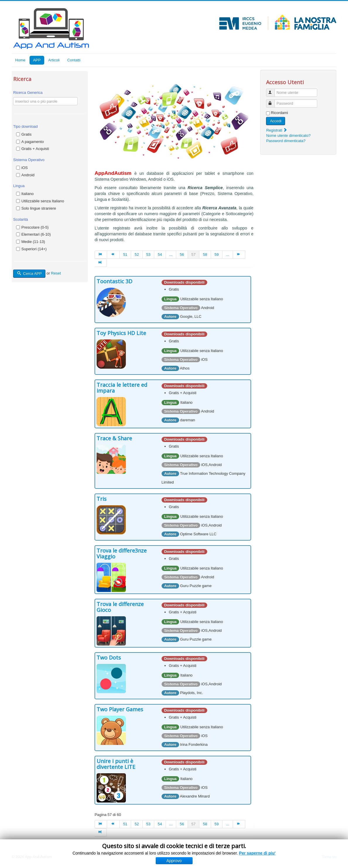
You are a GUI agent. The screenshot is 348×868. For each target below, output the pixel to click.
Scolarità (21, 219)
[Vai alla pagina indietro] (113, 255)
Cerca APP (29, 273)
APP (37, 60)
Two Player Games (120, 709)
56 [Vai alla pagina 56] (182, 254)
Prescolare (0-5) (35, 227)
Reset (56, 273)
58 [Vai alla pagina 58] (205, 254)
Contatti (74, 60)
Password (273, 101)
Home (20, 60)
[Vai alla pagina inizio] (101, 255)
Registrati (277, 130)
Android (28, 175)
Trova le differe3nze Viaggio (122, 553)
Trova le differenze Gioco (120, 607)
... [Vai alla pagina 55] (171, 254)
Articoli (54, 60)
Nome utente (273, 90)
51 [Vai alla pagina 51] (125, 254)
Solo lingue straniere (39, 208)
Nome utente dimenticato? (288, 136)
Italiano (28, 194)
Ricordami (279, 113)
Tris (102, 499)
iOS (25, 168)
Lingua (19, 186)
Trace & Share (114, 438)
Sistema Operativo (29, 160)
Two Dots (109, 658)
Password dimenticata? (286, 141)
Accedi (276, 121)
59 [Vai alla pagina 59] (217, 254)
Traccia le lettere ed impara (122, 388)
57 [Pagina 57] (193, 254)
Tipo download (25, 126)
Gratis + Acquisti (35, 149)
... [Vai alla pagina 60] (228, 254)
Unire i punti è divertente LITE (116, 764)
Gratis (26, 134)
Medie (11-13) (33, 242)
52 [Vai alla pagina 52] (137, 254)
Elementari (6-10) (36, 234)
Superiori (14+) (34, 249)
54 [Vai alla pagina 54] (160, 254)
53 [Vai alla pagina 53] (148, 254)
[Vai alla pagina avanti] (239, 255)
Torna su (329, 857)
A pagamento (33, 142)
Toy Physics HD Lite (121, 333)
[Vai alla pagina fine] (101, 263)
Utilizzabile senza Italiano (43, 201)
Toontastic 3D (114, 281)
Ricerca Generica (28, 93)
